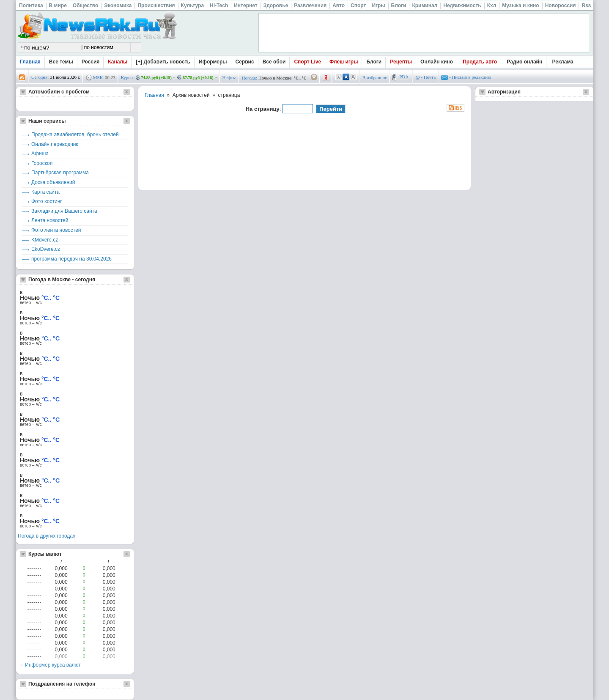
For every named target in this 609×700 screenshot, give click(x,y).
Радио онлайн (525, 62)
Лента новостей (50, 220)
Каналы (118, 62)
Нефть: (229, 77)
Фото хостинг (47, 201)
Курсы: (128, 77)
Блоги (374, 62)
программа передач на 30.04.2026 (71, 259)
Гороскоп (42, 163)
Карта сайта (45, 192)
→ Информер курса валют (50, 665)
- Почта (425, 77)
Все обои (274, 62)
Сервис (245, 62)
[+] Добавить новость (163, 62)
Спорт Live (307, 62)
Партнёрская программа (60, 173)
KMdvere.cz (45, 240)
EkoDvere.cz (46, 249)
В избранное (375, 77)
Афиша (40, 154)
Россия (91, 62)
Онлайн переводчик (55, 144)
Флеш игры (344, 62)
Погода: (250, 78)
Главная (30, 62)
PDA (404, 77)
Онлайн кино (437, 62)
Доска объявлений (53, 182)
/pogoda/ (314, 78)
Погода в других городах (47, 536)
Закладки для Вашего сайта (64, 211)
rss (22, 78)
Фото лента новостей (56, 230)
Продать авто (480, 62)
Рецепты (401, 62)
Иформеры (213, 62)
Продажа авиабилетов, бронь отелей (75, 135)
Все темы (61, 62)
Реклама (563, 62)
